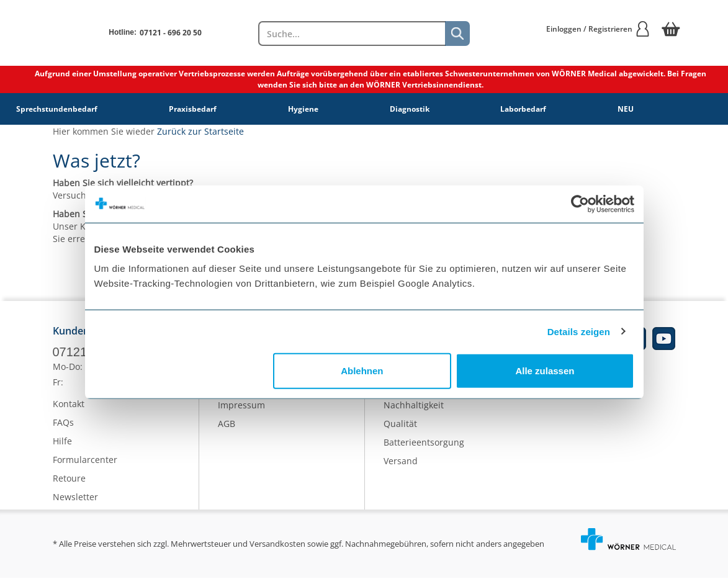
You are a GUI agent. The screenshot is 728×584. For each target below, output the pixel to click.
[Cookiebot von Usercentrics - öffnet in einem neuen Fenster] (580, 204)
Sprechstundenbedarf (57, 109)
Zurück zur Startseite (200, 131)
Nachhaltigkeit (414, 411)
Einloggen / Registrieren (598, 29)
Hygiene (303, 109)
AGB (227, 429)
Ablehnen (362, 371)
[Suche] (457, 34)
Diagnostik (410, 109)
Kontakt (69, 410)
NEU (626, 109)
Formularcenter (85, 466)
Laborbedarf (523, 109)
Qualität (400, 429)
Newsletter (75, 503)
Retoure (69, 484)
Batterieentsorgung (424, 448)
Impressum (241, 411)
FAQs (63, 429)
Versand (401, 466)
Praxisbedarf (193, 109)
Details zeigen (579, 331)
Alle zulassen (545, 371)
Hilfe (62, 447)
